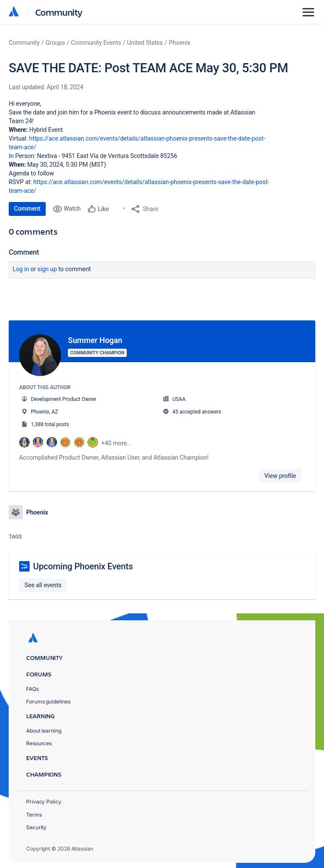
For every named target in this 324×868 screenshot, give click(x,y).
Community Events (96, 43)
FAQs (32, 687)
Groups (55, 43)
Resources (39, 742)
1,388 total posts (50, 424)
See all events (43, 583)
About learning (44, 729)
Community (59, 12)
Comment (27, 209)
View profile (280, 476)
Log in (21, 269)
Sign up (47, 269)
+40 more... (116, 443)
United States (145, 43)
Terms (34, 813)
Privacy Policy (44, 800)
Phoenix (180, 43)
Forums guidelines (48, 700)
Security (36, 826)
